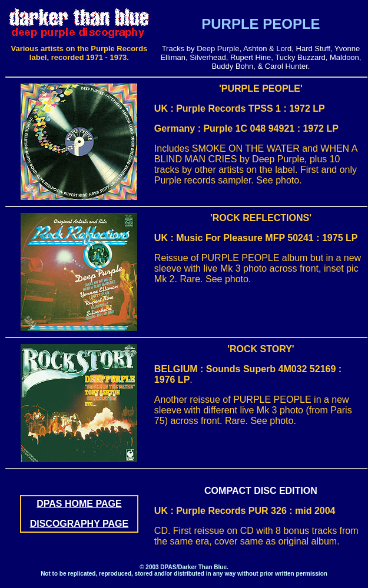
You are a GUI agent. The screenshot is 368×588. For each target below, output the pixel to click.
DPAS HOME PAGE (79, 504)
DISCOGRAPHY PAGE (79, 524)
